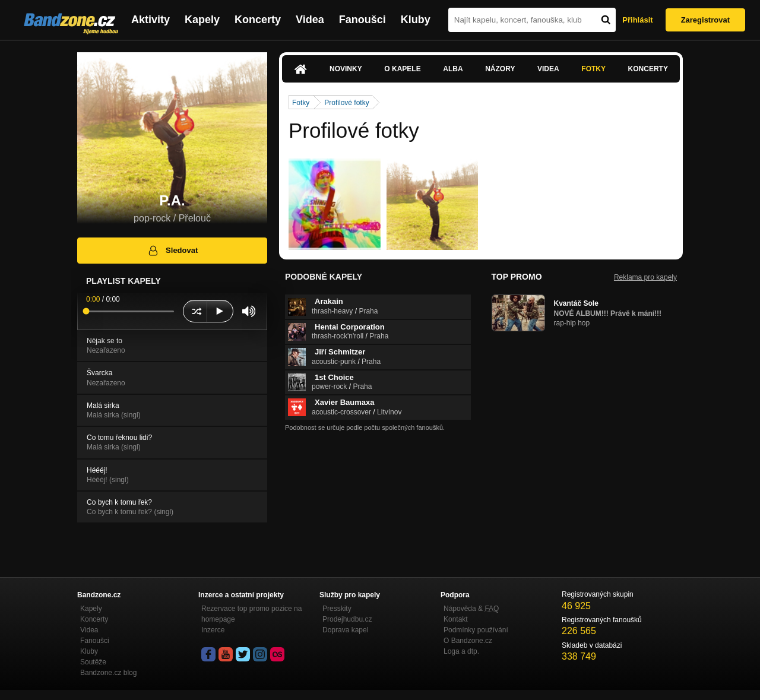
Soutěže (93, 662)
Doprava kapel (345, 630)
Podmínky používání (476, 630)
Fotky (593, 69)
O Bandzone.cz (468, 641)
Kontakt (456, 619)
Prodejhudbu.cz (347, 619)
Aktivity (151, 20)
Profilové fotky (346, 103)
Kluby (416, 20)
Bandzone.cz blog (108, 673)
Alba (453, 69)
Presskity (337, 609)
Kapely (202, 20)
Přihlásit (637, 20)
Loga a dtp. (461, 651)
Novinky (346, 69)
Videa (310, 20)
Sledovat (172, 251)
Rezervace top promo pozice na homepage (251, 614)
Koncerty (258, 20)
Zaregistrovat (705, 20)
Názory (500, 69)
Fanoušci (362, 20)
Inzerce (213, 630)
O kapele (402, 69)
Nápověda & (471, 609)
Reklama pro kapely (645, 277)
